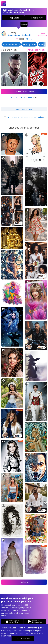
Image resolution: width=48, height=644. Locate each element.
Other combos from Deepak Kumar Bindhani (24, 117)
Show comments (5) (24, 109)
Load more (24, 582)
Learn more (6, 636)
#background (29, 44)
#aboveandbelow (11, 44)
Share (42, 34)
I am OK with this (23, 638)
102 (29, 39)
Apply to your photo (24, 92)
